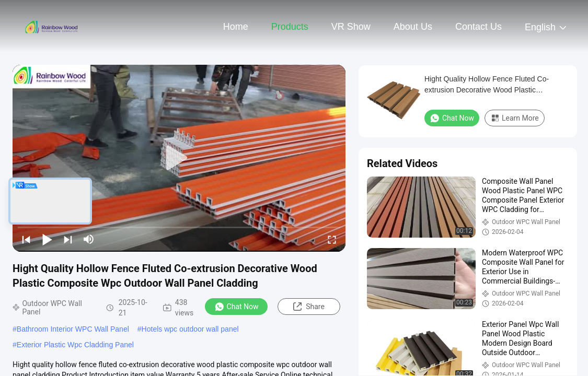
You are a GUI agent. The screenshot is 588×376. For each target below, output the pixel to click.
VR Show (351, 27)
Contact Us (479, 27)
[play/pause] (47, 239)
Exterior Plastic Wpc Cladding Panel (75, 345)
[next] (68, 239)
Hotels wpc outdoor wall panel (190, 329)
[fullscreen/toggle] (332, 239)
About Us (413, 27)
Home (236, 27)
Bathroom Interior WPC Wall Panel (73, 329)
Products (290, 27)
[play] (179, 158)
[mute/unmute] (89, 239)
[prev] (26, 239)
